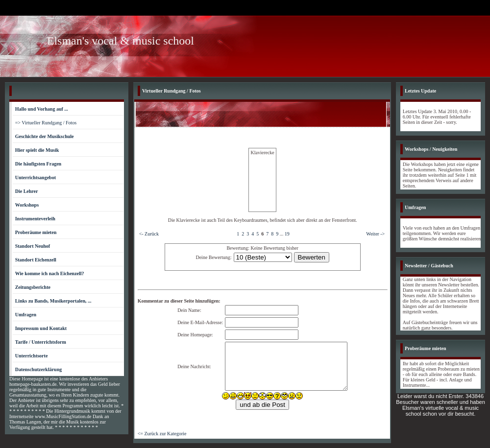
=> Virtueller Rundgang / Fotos (46, 123)
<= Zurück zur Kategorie (162, 434)
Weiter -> (375, 234)
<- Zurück (149, 234)
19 (287, 234)
